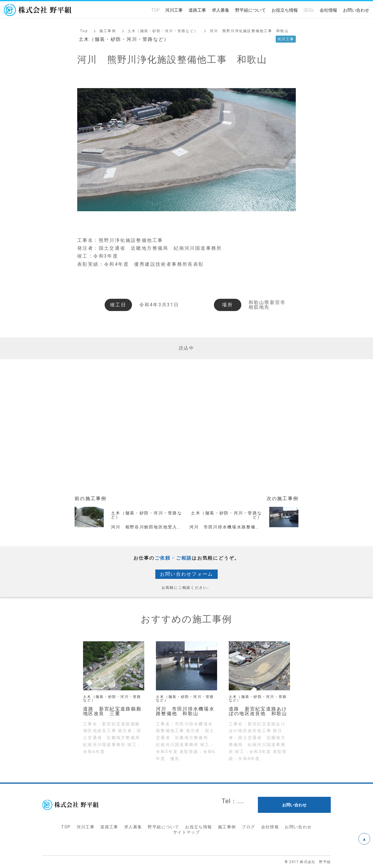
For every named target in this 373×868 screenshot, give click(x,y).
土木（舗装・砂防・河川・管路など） (163, 31)
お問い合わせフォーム (187, 574)
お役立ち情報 (198, 827)
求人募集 (133, 827)
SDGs (309, 10)
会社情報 (270, 827)
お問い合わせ (298, 827)
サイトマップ (186, 832)
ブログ (248, 827)
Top (84, 31)
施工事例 (108, 31)
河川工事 (86, 827)
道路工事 (109, 827)
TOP (66, 827)
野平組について (163, 827)
